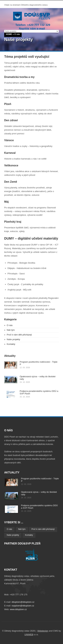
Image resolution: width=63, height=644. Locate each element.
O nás (10, 325)
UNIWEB (29, 635)
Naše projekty (13, 339)
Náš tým (11, 330)
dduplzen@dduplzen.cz (23, 602)
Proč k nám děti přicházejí (19, 335)
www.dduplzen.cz (18, 609)
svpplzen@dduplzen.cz (23, 606)
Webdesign (43, 631)
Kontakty (11, 344)
